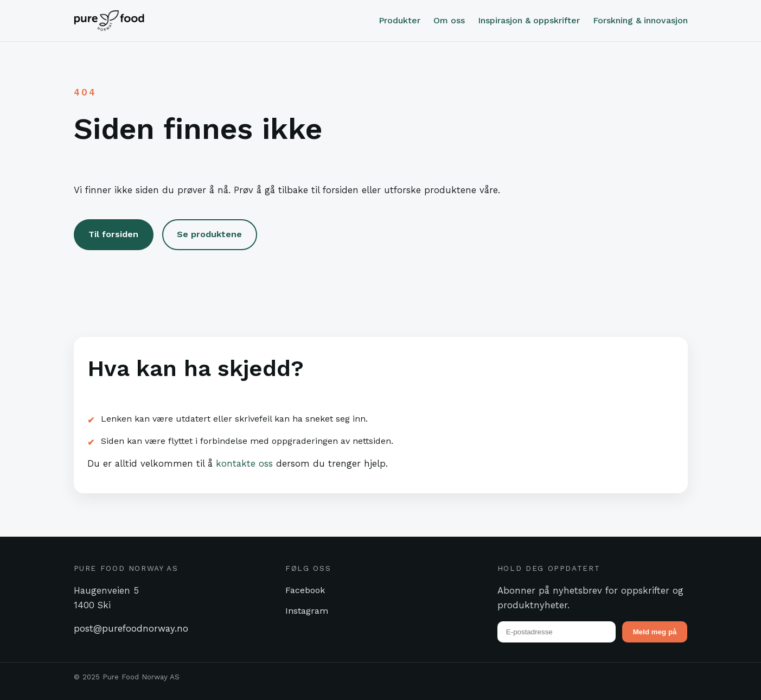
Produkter (399, 20)
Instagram (307, 611)
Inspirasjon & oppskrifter (529, 20)
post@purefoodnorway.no (131, 628)
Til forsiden (113, 234)
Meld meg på (655, 632)
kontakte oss (244, 463)
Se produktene (209, 234)
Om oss (449, 20)
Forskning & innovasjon (640, 20)
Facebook (305, 590)
